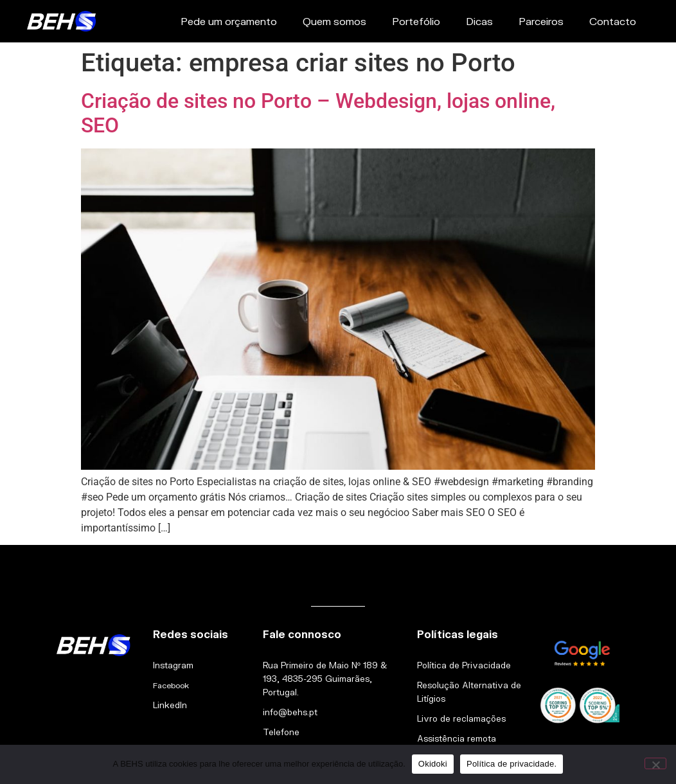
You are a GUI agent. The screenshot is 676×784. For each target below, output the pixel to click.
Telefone (281, 732)
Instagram (173, 665)
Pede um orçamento (229, 21)
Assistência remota (457, 738)
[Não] (655, 763)
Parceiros (541, 21)
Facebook (171, 685)
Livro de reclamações (461, 718)
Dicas (479, 21)
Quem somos (334, 21)
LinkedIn (170, 705)
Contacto (613, 21)
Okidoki (433, 764)
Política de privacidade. (511, 764)
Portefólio (416, 21)
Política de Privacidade (464, 665)
